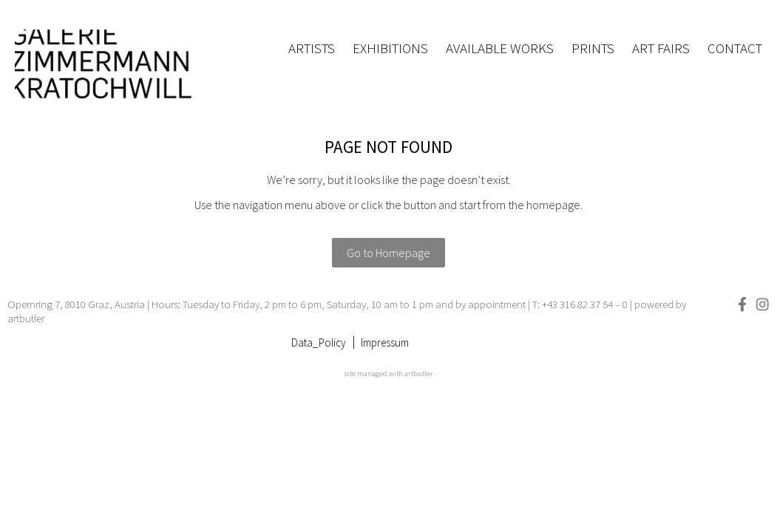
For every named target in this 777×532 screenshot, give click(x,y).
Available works (500, 48)
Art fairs (661, 48)
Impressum (385, 342)
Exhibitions (390, 48)
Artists (312, 48)
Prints (593, 48)
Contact (735, 48)
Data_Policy (319, 342)
